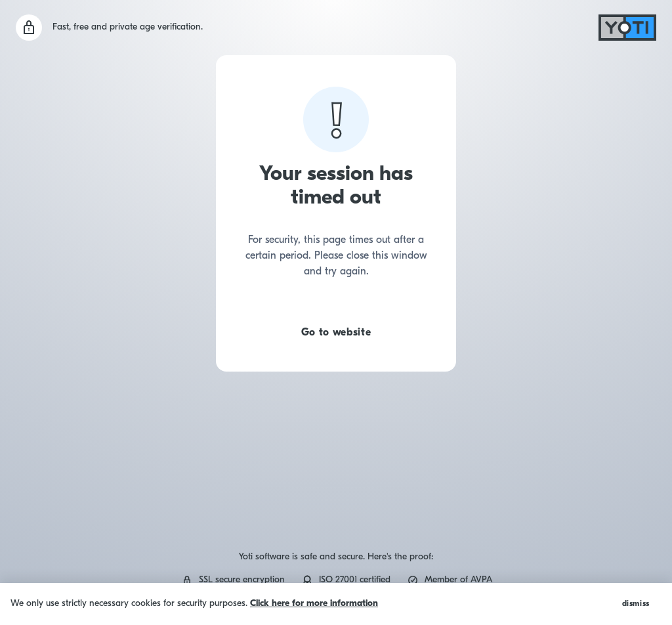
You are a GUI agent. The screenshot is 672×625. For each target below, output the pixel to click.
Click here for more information (314, 604)
